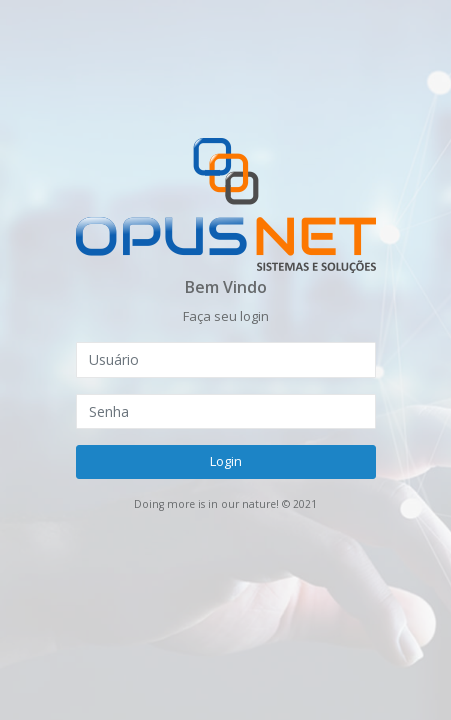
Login (226, 461)
